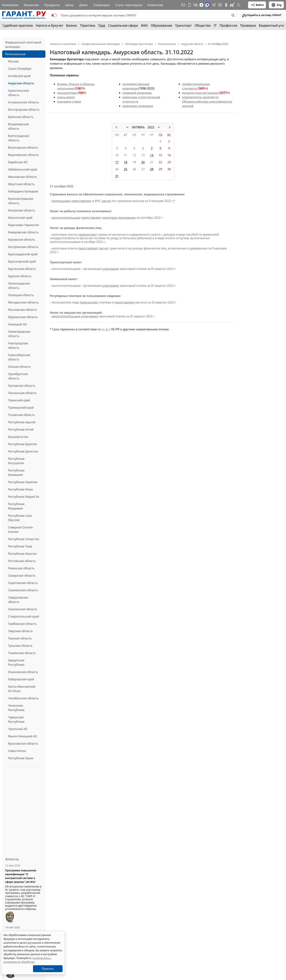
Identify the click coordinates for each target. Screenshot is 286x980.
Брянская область (21, 117)
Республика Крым (21, 758)
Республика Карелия (23, 482)
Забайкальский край (23, 169)
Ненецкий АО (18, 324)
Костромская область (23, 247)
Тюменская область (22, 653)
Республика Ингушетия (16, 461)
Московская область (22, 310)
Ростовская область (22, 561)
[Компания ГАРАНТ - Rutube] (232, 5)
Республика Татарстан (24, 539)
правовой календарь (137, 93)
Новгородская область (18, 345)
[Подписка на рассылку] (183, 5)
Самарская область (22, 576)
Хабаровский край (21, 679)
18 (125, 162)
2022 (151, 127)
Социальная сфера (123, 25)
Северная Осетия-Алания (21, 530)
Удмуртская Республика (16, 662)
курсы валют (66, 97)
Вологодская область (23, 148)
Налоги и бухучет (50, 25)
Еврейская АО (18, 162)
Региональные (15, 54)
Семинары (101, 5)
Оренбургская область (18, 376)
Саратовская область (23, 583)
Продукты (52, 5)
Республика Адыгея (22, 422)
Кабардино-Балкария (23, 191)
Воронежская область (23, 155)
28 (152, 169)
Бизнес (72, 25)
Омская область (19, 367)
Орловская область (22, 386)
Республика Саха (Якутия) (20, 518)
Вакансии (31, 5)
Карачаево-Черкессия (23, 225)
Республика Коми (20, 489)
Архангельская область (18, 93)
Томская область (20, 638)
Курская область (20, 276)
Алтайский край (19, 76)
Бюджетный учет (272, 25)
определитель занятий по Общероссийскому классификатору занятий (207, 102)
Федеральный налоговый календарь (23, 45)
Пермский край (19, 400)
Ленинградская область (19, 286)
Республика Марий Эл (24, 497)
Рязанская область (21, 568)
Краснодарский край (23, 254)
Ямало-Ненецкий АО (23, 736)
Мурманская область (23, 317)
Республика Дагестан (23, 451)
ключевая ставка (69, 102)
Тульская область (20, 646)
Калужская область (22, 210)
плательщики (61, 201)
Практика (88, 25)
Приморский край (21, 408)
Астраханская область (24, 102)
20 (143, 162)
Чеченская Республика (16, 708)
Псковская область (21, 415)
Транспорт (183, 25)
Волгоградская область (19, 138)
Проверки (248, 25)
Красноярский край (22, 261)
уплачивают (111, 269)
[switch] (54, 15)
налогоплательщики (66, 218)
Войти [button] (257, 5)
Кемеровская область (23, 232)
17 (117, 162)
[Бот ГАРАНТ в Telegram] (220, 5)
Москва (13, 61)
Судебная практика (18, 25)
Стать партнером (129, 5)
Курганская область (22, 269)
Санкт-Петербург (20, 69)
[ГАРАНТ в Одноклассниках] (226, 5)
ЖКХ (144, 25)
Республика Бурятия (22, 444)
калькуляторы (67, 93)
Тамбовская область (22, 624)
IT (215, 25)
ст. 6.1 (106, 329)
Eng (276, 5)
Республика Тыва (20, 546)
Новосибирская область (19, 357)
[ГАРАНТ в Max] (207, 5)
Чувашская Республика (16, 719)
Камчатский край (20, 218)
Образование (162, 25)
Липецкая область (21, 295)
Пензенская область (22, 393)
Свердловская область (18, 600)
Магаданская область (23, 302)
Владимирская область (18, 126)
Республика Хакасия (22, 554)
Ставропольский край (24, 616)
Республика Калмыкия (16, 473)
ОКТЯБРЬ (138, 127)
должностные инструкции (200, 93)
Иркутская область (21, 184)
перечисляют (88, 234)
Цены (69, 5)
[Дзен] (201, 5)
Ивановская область (22, 177)
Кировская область (22, 240)
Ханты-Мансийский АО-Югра (22, 689)
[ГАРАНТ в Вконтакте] (196, 5)
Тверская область (20, 631)
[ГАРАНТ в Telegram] (214, 5)
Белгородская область (24, 110)
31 (117, 176)
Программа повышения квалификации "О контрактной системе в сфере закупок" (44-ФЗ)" (21, 876)
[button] (262, 15)
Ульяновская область (23, 672)
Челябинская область (23, 698)
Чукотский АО (18, 729)
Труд (102, 25)
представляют (82, 201)
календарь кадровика (138, 106)
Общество (203, 25)
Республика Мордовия (16, 506)
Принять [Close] (48, 969)
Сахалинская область (23, 590)
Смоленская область (23, 609)
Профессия (228, 25)
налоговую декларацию (119, 218)
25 (125, 169)
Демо (84, 5)
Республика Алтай (21, 429)
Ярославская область (23, 744)
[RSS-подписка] (239, 5)
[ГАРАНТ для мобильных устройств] (189, 5)
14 (152, 155)
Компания (10, 5)
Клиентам (155, 5)
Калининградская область (21, 201)
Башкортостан (18, 437)
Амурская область (21, 83)
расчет (107, 201)
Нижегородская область (19, 334)
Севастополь (17, 751)
